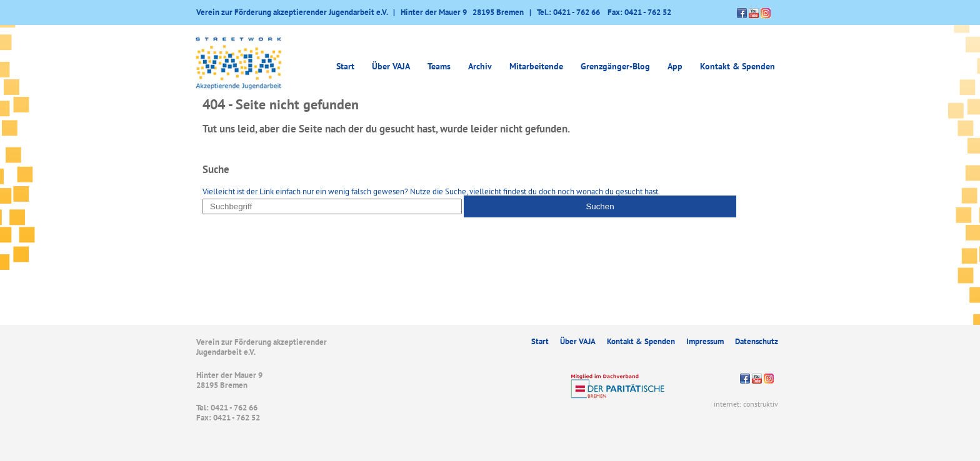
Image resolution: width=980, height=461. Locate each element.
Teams (439, 66)
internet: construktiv (746, 404)
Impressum (705, 341)
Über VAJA (391, 66)
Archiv (480, 66)
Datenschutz (757, 341)
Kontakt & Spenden (737, 66)
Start (345, 66)
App (675, 66)
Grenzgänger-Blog (615, 66)
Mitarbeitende (536, 66)
